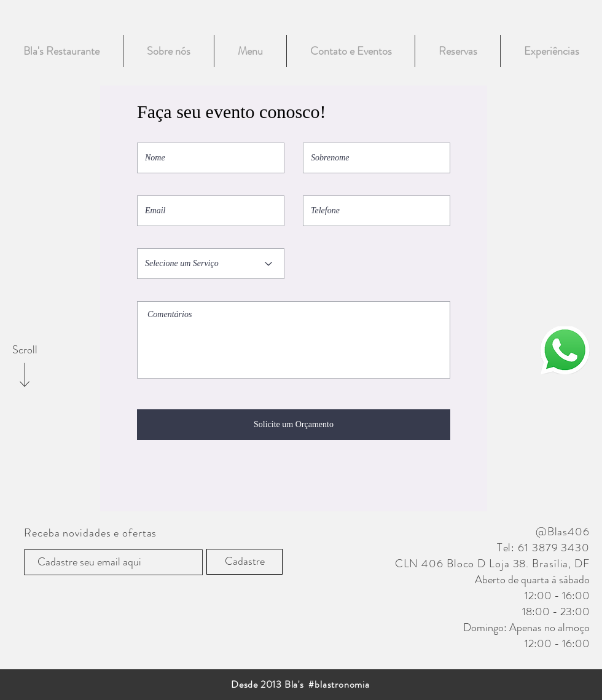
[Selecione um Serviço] (211, 264)
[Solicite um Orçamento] (294, 425)
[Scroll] (25, 350)
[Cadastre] (244, 562)
